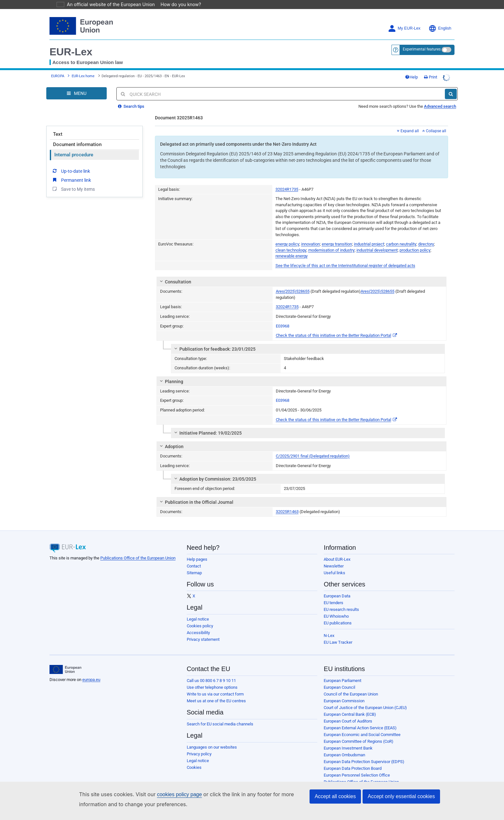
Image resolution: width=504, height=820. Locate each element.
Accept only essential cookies (401, 796)
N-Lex (329, 636)
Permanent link (71, 180)
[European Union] (65, 669)
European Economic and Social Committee (362, 735)
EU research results (341, 609)
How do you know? (177, 4)
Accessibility (198, 633)
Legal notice (198, 619)
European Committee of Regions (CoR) (359, 741)
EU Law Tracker (338, 642)
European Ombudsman (344, 755)
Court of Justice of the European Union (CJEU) (365, 708)
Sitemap (194, 573)
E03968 (283, 326)
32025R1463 (287, 512)
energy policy (287, 244)
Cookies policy (200, 626)
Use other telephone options (212, 687)
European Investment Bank (348, 748)
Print (431, 77)
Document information (77, 144)
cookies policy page (169, 794)
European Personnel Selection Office (357, 775)
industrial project (369, 244)
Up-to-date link (71, 171)
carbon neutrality (401, 244)
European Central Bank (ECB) (350, 714)
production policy (415, 250)
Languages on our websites (212, 747)
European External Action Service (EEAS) (360, 728)
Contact (194, 566)
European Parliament (342, 681)
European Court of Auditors (348, 721)
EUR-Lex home (83, 76)
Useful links (334, 573)
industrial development (377, 250)
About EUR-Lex (337, 559)
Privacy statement (203, 639)
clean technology (291, 250)
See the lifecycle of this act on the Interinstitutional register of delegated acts (345, 266)
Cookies (194, 767)
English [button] (440, 28)
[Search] (451, 94)
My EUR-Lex (404, 28)
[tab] (302, 282)
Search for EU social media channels (220, 724)
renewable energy (292, 256)
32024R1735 (287, 189)
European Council (339, 687)
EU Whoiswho (336, 616)
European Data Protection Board (353, 768)
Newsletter (334, 566)
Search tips (131, 106)
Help (411, 77)
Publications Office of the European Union (138, 558)
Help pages (197, 559)
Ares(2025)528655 (293, 291)
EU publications (338, 623)
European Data (337, 596)
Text (58, 134)
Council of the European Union (351, 694)
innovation (310, 244)
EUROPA (58, 76)
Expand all (408, 131)
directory (426, 244)
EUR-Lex (71, 52)
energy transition (337, 244)
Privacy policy (199, 754)
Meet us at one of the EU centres (216, 701)
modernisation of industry (331, 250)
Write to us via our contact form (215, 694)
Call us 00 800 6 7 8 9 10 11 (211, 681)
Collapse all (434, 131)
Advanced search (440, 106)
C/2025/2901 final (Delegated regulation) (313, 456)
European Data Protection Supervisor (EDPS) (364, 762)
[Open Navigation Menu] (76, 93)
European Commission (344, 701)
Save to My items (73, 189)
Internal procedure (74, 155)
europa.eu (91, 680)
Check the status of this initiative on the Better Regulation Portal (336, 335)
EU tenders (333, 603)
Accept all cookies (335, 796)
